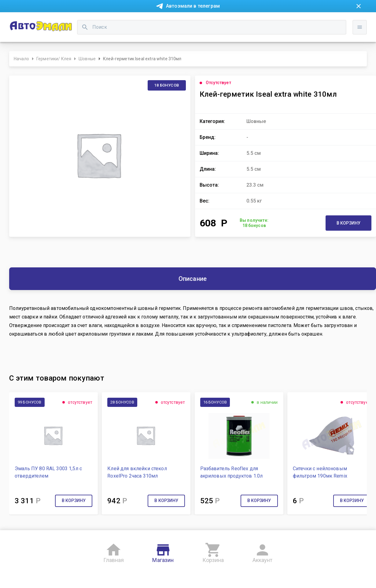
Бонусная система (179, 21)
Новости (28, 21)
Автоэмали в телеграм (193, 6)
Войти (362, 47)
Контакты (141, 21)
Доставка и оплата (226, 21)
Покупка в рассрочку (68, 21)
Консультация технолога (281, 21)
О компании (111, 21)
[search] (145, 41)
